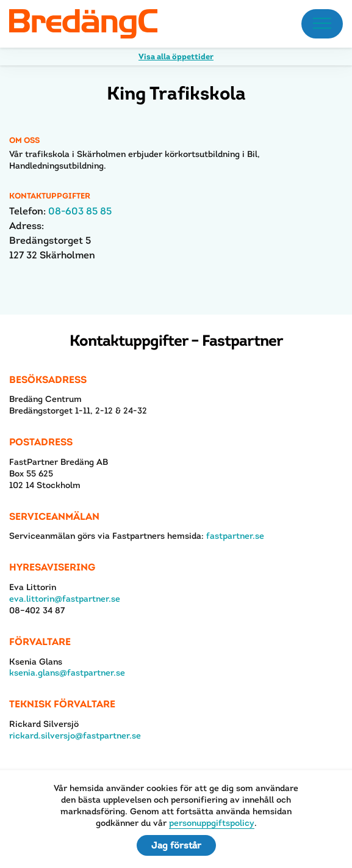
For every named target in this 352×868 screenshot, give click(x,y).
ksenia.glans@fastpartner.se (67, 673)
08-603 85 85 (80, 211)
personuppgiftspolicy (212, 823)
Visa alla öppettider (176, 57)
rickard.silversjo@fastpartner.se (75, 735)
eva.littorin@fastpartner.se (65, 599)
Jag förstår (176, 845)
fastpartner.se (235, 536)
